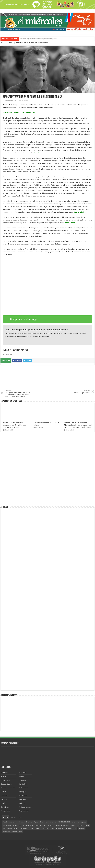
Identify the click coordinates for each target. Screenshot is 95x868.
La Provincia (24, 788)
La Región (23, 792)
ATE (45, 825)
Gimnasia (21, 822)
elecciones (45, 828)
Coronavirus (44, 822)
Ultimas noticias (25, 807)
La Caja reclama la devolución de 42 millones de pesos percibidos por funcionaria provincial (18, 394)
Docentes (24, 828)
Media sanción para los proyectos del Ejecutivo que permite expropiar (14, 425)
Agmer (36, 822)
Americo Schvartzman (10, 822)
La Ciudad (23, 784)
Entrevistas (5, 807)
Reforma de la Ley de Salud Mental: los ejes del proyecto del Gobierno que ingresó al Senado (78, 425)
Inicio (2, 43)
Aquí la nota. (70, 223)
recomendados (28, 825)
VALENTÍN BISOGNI (71, 828)
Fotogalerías (5, 811)
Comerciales (5, 780)
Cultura (4, 792)
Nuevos (13, 817)
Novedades (24, 796)
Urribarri (87, 825)
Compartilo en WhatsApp (23, 319)
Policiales (23, 799)
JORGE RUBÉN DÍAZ (64, 822)
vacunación (76, 822)
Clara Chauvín (7, 828)
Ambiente (4, 773)
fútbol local (7, 832)
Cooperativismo (7, 784)
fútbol (31, 828)
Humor (22, 776)
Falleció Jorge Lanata (77, 392)
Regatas (37, 828)
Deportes (4, 796)
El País (3, 803)
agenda (83, 822)
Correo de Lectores (8, 788)
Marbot (80, 825)
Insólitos (23, 780)
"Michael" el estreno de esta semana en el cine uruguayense (39, 39)
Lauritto (16, 828)
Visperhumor (24, 811)
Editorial (4, 799)
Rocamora (53, 822)
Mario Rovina (7, 825)
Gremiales (23, 773)
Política (9, 43)
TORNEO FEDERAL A (57, 828)
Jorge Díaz (51, 825)
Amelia (3, 776)
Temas (5, 817)
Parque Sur (38, 825)
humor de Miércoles (63, 825)
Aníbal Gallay (17, 825)
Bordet (73, 825)
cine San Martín (17, 832)
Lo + (21, 817)
